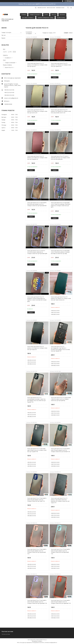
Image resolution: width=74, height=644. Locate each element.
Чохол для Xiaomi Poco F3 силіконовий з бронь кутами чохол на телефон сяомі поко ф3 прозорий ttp (61, 399)
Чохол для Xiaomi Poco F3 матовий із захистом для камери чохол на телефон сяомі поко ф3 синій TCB (37, 500)
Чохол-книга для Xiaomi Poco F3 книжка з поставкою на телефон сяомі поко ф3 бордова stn (37, 158)
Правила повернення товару (45, 18)
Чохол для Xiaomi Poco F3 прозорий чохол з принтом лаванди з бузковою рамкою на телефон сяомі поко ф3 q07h (61, 205)
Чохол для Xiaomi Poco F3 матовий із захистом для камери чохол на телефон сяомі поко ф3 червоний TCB (61, 602)
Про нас (54, 15)
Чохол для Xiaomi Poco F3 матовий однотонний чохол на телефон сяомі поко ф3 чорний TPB (37, 450)
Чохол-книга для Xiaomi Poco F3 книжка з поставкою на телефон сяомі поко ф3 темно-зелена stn (61, 298)
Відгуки (3, 38)
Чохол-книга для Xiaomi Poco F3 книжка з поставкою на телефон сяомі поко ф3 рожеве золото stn (61, 111)
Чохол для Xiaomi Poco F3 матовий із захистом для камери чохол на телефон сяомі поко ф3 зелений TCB (60, 450)
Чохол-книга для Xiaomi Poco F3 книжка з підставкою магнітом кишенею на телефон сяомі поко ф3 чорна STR (60, 500)
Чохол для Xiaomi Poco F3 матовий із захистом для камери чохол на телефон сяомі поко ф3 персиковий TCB (37, 551)
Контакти (62, 15)
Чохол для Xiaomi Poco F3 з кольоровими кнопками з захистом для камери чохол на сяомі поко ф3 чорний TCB (36, 400)
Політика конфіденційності (51, 643)
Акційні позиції (61, 18)
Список (71, 33)
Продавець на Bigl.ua (37, 641)
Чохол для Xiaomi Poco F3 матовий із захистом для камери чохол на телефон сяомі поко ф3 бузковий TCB (37, 602)
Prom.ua (45, 640)
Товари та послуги (35, 15)
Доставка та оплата (27, 18)
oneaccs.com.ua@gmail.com (11, 98)
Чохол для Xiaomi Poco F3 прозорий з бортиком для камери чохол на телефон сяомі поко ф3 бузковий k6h (37, 204)
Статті (46, 15)
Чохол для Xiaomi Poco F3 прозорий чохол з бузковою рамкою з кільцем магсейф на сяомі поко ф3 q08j (60, 252)
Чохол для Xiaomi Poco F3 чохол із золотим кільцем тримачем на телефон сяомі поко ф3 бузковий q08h (37, 252)
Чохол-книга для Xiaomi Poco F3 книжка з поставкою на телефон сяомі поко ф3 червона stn (61, 65)
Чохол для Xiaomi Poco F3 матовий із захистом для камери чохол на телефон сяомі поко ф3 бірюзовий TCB (60, 551)
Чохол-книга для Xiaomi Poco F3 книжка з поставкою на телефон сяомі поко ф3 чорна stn (37, 348)
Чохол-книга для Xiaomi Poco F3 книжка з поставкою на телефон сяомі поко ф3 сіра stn (37, 65)
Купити (31, 77)
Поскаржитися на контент (38, 643)
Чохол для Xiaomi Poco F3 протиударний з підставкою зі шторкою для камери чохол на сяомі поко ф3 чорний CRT (60, 349)
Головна (24, 15)
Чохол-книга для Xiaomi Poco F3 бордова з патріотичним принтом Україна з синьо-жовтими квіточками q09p (37, 299)
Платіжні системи (6, 634)
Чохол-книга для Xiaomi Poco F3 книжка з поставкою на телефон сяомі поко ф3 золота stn (37, 111)
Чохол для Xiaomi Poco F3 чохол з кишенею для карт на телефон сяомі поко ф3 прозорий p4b (60, 158)
